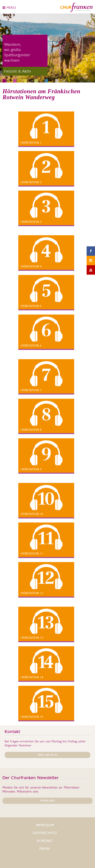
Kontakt (45, 841)
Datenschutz (45, 833)
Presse (45, 849)
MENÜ (9, 8)
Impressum (45, 825)
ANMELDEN (47, 801)
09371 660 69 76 (48, 755)
